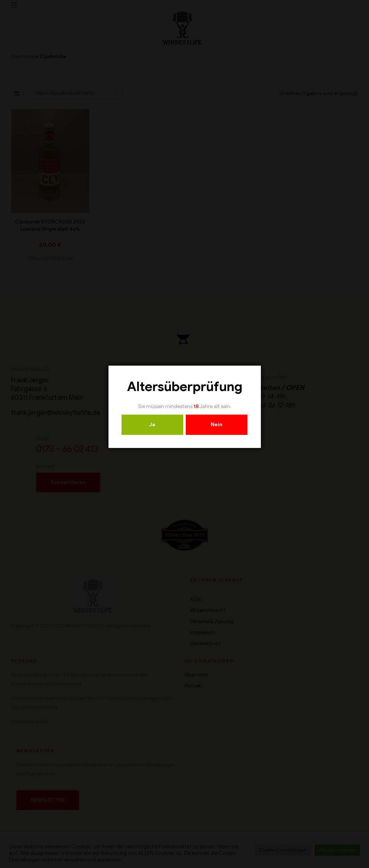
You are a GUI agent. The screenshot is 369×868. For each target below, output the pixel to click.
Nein (217, 425)
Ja (152, 425)
